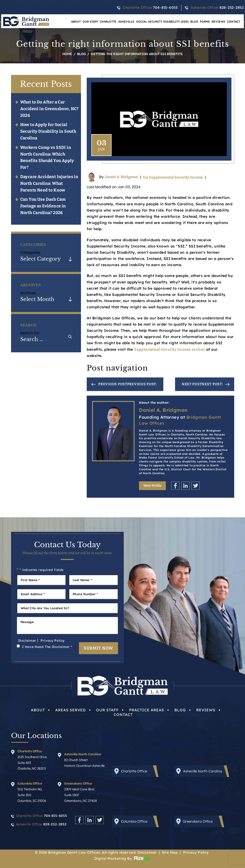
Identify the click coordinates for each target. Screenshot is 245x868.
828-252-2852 (232, 8)
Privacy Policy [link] (196, 852)
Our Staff (90, 22)
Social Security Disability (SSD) (162, 22)
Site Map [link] (170, 852)
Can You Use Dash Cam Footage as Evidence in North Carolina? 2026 (43, 206)
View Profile (152, 486)
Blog (194, 22)
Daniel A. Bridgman (121, 177)
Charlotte (108, 22)
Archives (28, 293)
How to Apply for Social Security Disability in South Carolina (48, 131)
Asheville (126, 22)
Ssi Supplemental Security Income (173, 177)
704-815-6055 (165, 8)
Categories (30, 253)
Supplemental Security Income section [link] (169, 349)
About (76, 22)
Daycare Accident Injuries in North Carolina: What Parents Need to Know (49, 183)
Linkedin (185, 486)
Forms (205, 22)
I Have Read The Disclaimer (47, 647)
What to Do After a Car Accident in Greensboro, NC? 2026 (49, 109)
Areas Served (71, 710)
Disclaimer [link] (147, 852)
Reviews (218, 22)
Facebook (175, 486)
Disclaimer (27, 641)
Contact (234, 22)
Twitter (196, 486)
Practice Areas (147, 710)
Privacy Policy (53, 641)
